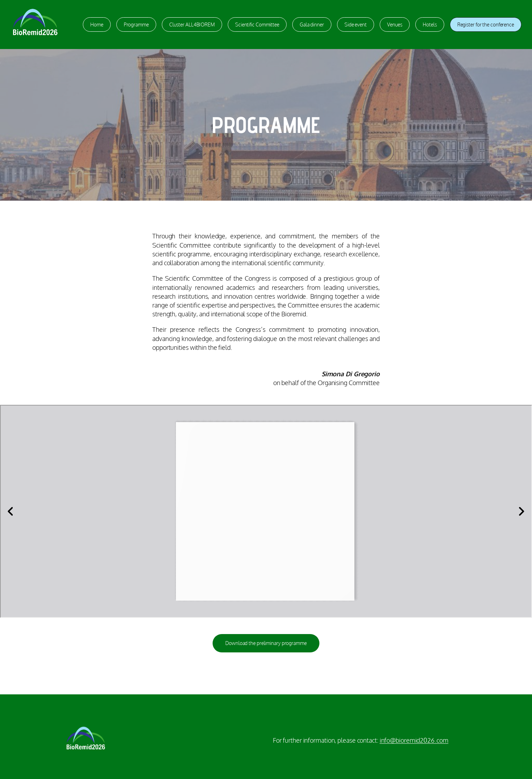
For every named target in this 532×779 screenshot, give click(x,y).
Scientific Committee (257, 25)
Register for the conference (486, 25)
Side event (356, 25)
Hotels (430, 25)
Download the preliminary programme (266, 643)
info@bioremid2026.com (414, 740)
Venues (395, 25)
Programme (136, 25)
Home (97, 25)
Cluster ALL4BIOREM (192, 25)
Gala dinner (312, 25)
